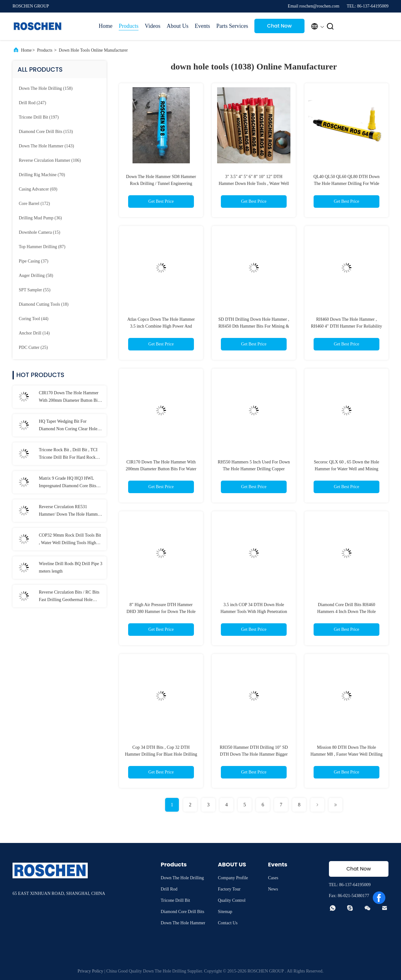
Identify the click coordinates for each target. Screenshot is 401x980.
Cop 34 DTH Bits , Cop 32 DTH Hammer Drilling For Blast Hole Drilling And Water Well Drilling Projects (161, 754)
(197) (39, 117)
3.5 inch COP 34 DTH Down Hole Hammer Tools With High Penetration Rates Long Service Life (254, 612)
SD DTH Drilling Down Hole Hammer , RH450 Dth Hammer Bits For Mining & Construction (254, 326)
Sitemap (225, 912)
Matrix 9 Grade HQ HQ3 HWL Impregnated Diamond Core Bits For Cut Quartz (68, 483)
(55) (35, 290)
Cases (273, 878)
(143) (46, 146)
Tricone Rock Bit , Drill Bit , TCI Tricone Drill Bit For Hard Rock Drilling (68, 454)
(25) (33, 347)
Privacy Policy (91, 971)
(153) (46, 132)
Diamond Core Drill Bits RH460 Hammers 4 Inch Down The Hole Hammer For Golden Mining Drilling (346, 612)
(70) (42, 175)
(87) (42, 247)
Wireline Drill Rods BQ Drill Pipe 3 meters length (70, 567)
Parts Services (232, 26)
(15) (39, 232)
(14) (34, 333)
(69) (38, 189)
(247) (32, 103)
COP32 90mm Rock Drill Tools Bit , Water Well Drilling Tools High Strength (70, 540)
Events (202, 26)
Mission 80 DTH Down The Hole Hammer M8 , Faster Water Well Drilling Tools (346, 754)
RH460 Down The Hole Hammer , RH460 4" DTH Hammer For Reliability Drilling (347, 326)
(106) (50, 160)
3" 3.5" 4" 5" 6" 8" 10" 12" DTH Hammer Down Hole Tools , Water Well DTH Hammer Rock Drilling (254, 184)
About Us (178, 26)
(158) (46, 88)
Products (129, 26)
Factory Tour (229, 889)
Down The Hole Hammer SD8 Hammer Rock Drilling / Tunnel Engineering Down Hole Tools (161, 184)
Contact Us (228, 923)
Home (106, 26)
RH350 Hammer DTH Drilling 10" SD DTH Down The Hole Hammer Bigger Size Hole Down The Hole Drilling (254, 754)
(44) (34, 319)
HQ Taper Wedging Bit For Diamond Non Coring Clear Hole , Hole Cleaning (69, 426)
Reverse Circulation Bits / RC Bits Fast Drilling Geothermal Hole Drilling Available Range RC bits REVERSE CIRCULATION (69, 597)
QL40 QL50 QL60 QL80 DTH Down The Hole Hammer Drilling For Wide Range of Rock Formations (346, 184)
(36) (40, 218)
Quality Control (232, 900)
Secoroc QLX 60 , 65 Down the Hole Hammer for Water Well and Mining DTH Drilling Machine (346, 469)
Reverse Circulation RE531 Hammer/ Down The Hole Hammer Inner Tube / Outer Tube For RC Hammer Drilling (70, 511)
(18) (44, 304)
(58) (36, 276)
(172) (34, 204)
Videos (153, 26)
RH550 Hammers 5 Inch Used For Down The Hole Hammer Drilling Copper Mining (254, 469)
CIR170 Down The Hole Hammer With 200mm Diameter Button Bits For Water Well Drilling (70, 397)
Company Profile (233, 878)
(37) (34, 261)
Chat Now (280, 26)
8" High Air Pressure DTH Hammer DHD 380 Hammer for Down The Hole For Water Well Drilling (161, 612)
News (273, 889)
